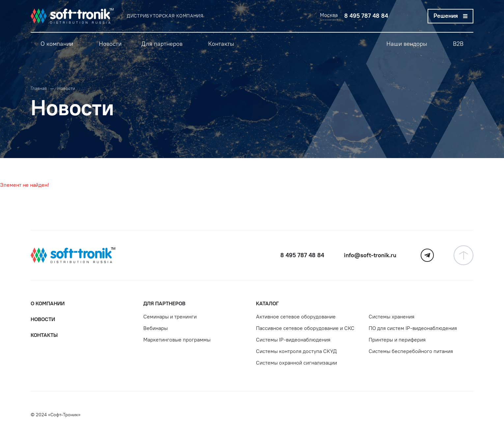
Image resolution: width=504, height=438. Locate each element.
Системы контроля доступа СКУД (296, 351)
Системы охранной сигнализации (296, 363)
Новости (43, 319)
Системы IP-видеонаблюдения (293, 340)
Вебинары (155, 328)
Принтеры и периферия (397, 340)
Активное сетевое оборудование (296, 317)
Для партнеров (164, 303)
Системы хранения (392, 317)
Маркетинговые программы (177, 340)
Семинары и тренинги (170, 317)
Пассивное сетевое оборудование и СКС (305, 328)
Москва (329, 15)
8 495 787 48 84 (366, 16)
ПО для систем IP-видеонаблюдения (413, 328)
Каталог (267, 303)
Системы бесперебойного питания (411, 351)
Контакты (44, 335)
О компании (48, 303)
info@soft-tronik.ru (370, 255)
